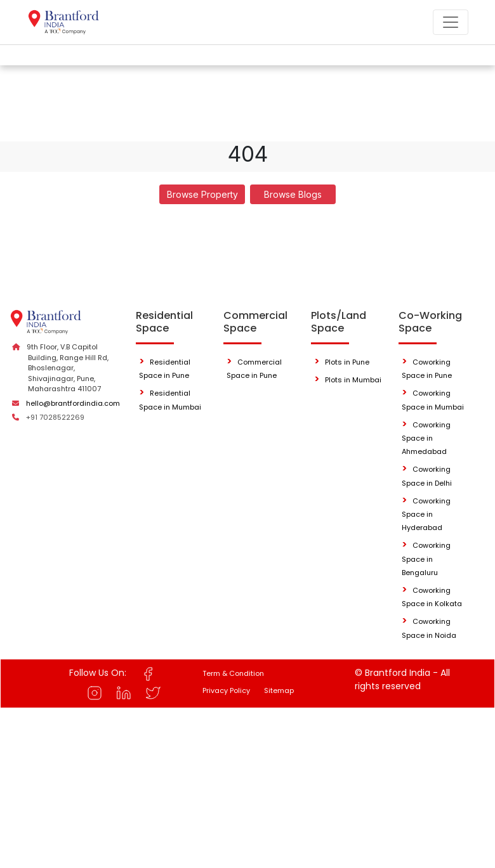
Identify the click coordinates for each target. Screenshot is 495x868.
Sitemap (279, 690)
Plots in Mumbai (353, 380)
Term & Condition (233, 673)
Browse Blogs (293, 194)
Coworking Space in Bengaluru (426, 559)
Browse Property (202, 194)
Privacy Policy (226, 690)
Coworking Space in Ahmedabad (426, 438)
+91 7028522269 (55, 417)
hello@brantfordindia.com (73, 403)
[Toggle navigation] (451, 22)
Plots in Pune (347, 362)
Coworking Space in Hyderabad (426, 515)
